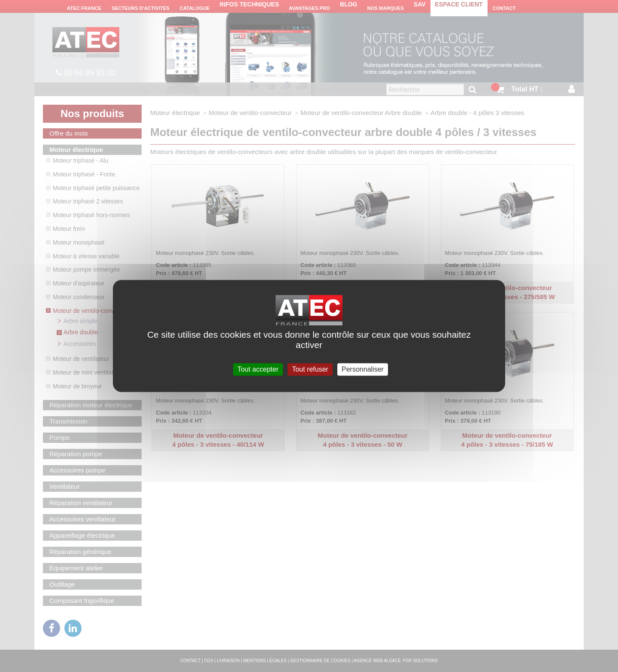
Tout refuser (310, 369)
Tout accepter (258, 369)
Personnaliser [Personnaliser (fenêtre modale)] (363, 369)
